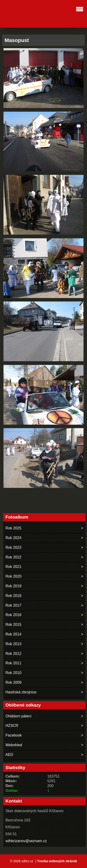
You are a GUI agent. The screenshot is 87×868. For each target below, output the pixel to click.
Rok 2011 (14, 663)
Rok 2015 (14, 625)
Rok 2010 (14, 673)
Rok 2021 (14, 567)
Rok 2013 (14, 644)
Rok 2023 (14, 547)
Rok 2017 (14, 605)
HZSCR (12, 726)
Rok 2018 (14, 596)
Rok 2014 (14, 634)
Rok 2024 (14, 538)
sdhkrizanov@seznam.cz (26, 841)
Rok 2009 (14, 682)
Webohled (14, 745)
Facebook (14, 735)
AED (9, 755)
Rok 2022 (14, 557)
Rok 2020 (14, 576)
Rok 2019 (14, 586)
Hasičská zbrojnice (21, 692)
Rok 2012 (14, 654)
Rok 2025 (14, 528)
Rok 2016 (14, 615)
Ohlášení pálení (19, 716)
